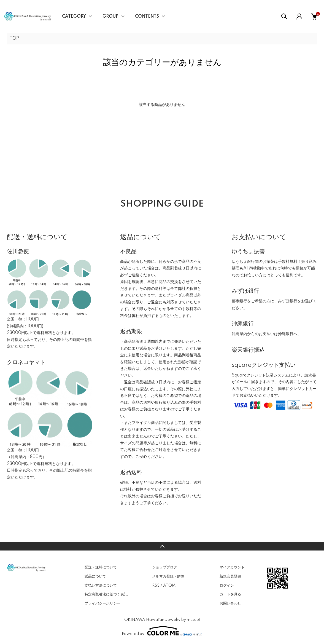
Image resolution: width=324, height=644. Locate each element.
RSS (156, 586)
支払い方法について (101, 586)
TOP (14, 39)
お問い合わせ (230, 603)
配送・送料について (101, 567)
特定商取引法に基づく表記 (106, 594)
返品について (95, 576)
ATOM (169, 586)
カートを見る (230, 594)
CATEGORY (74, 17)
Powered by (162, 631)
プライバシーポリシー (102, 603)
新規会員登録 (230, 576)
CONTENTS (147, 17)
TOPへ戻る (162, 546)
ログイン (227, 586)
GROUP (110, 17)
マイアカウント (232, 567)
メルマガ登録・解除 (168, 576)
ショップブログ (165, 567)
